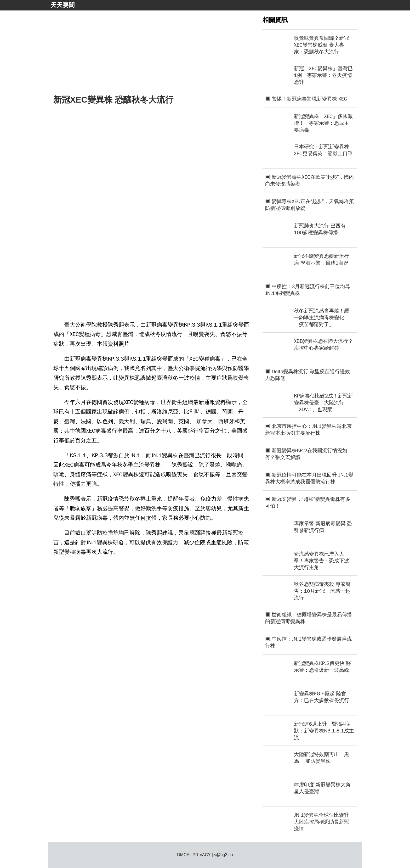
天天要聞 (63, 5)
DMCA (183, 855)
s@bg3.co (223, 855)
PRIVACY (202, 855)
